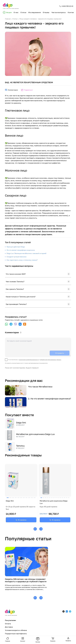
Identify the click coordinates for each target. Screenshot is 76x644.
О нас (16, 12)
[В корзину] (21, 520)
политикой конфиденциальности (29, 360)
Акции (9, 12)
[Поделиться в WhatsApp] (6, 324)
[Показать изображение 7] (24, 498)
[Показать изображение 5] (18, 498)
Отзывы (46, 12)
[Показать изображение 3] (13, 498)
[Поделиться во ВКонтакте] (20, 324)
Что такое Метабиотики (40, 387)
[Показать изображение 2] (10, 498)
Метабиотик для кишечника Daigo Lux (35, 434)
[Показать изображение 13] (67, 498)
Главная (8, 19)
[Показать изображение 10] (32, 498)
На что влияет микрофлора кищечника (21, 250)
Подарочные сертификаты (16, 634)
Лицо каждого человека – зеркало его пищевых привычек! (41, 19)
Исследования (35, 12)
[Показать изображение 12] (64, 498)
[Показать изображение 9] (29, 498)
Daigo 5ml (21, 423)
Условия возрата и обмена (16, 630)
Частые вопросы (59, 12)
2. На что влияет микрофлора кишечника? (50, 399)
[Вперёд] (41, 529)
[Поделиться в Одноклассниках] (25, 324)
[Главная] (11, 6)
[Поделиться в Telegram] (11, 324)
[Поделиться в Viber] (16, 324)
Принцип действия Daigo (16, 247)
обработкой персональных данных (51, 360)
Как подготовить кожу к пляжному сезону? (22, 260)
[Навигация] (8, 640)
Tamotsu (20, 446)
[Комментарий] (38, 347)
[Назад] (35, 529)
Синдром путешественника (16, 257)
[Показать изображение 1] (8, 498)
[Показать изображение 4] (16, 498)
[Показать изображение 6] (21, 498)
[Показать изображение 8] (26, 498)
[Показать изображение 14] (69, 498)
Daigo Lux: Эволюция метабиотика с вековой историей (26, 253)
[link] (21, 494)
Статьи (23, 12)
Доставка (9, 627)
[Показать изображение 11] (35, 498)
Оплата (8, 624)
